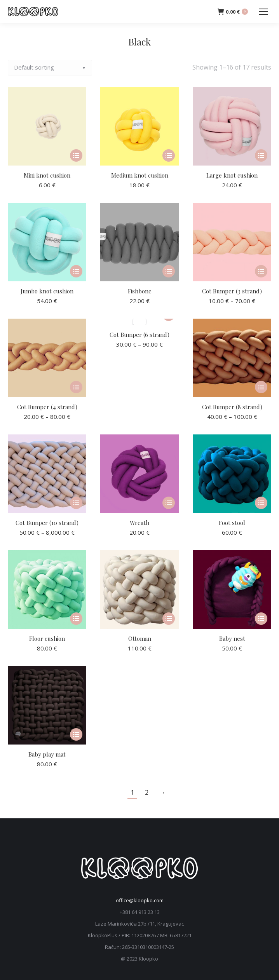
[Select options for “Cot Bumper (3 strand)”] (261, 271)
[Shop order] (50, 68)
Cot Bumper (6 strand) (139, 335)
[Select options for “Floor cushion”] (76, 619)
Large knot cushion (232, 175)
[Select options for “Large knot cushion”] (261, 155)
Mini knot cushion (47, 175)
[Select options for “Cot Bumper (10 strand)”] (76, 503)
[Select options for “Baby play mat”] (76, 734)
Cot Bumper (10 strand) (47, 523)
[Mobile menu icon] (263, 12)
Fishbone (140, 291)
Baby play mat (47, 754)
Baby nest (232, 638)
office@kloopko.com (140, 900)
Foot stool (232, 523)
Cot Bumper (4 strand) (47, 407)
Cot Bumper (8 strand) (232, 407)
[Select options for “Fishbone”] (169, 271)
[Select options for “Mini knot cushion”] (76, 155)
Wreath (139, 523)
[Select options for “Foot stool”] (261, 503)
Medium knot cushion (140, 175)
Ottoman (140, 638)
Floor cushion (47, 638)
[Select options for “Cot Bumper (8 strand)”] (261, 387)
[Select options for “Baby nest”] (261, 619)
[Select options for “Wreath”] (169, 503)
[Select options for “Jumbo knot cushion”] (76, 271)
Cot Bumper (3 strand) (232, 291)
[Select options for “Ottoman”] (169, 619)
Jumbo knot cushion (47, 291)
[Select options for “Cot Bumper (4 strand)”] (76, 387)
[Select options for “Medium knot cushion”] (169, 155)
